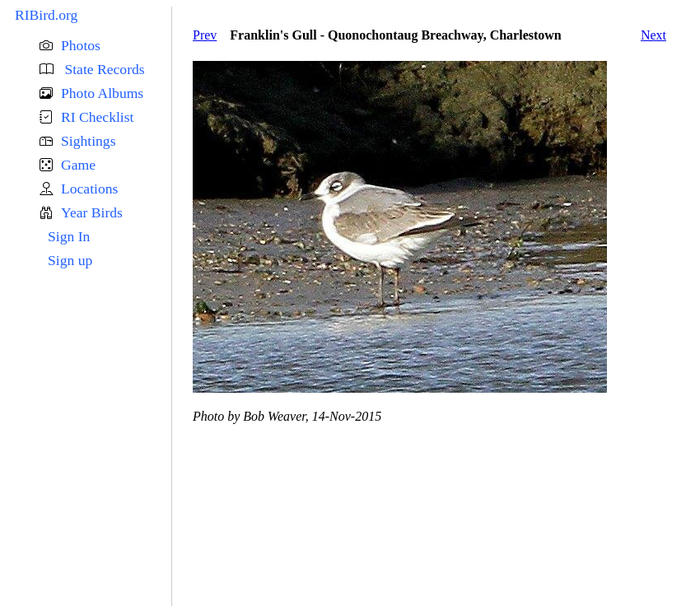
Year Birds (92, 212)
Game (78, 165)
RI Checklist (97, 117)
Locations (89, 189)
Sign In (69, 236)
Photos (81, 45)
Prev (205, 35)
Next (653, 35)
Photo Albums (102, 93)
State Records (103, 69)
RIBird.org (46, 15)
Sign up (70, 260)
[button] (105, 46)
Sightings (88, 141)
